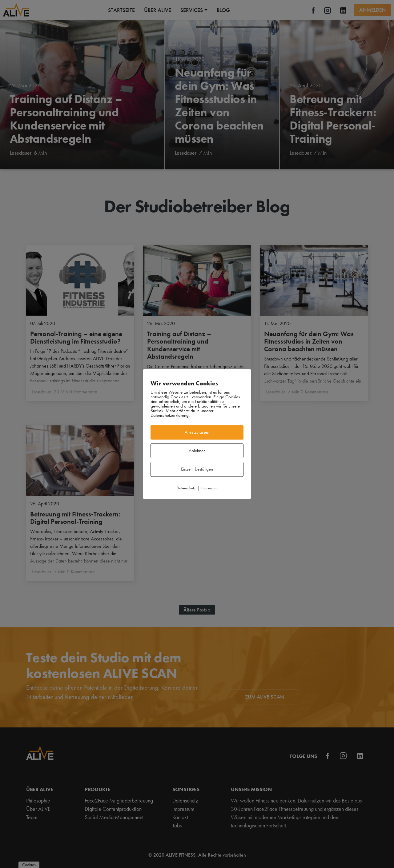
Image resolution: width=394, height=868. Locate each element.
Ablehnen (197, 451)
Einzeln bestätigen (197, 469)
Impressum (209, 488)
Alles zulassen (197, 432)
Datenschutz (186, 488)
